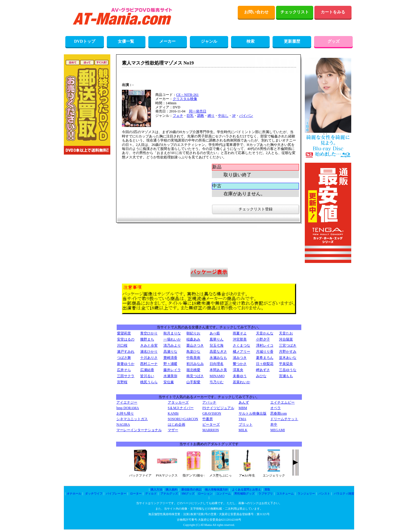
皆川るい (147, 376)
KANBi (173, 413)
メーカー (167, 41)
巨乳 (190, 116)
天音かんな (265, 333)
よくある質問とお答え (246, 489)
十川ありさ (149, 358)
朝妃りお (193, 333)
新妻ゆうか (126, 364)
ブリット (246, 424)
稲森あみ (193, 339)
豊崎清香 (170, 358)
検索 (251, 41)
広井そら (124, 370)
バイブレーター (116, 494)
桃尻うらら (149, 382)
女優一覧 (126, 41)
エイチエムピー (282, 402)
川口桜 (122, 345)
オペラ (275, 408)
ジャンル (209, 41)
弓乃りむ (217, 382)
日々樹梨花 (265, 364)
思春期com (279, 413)
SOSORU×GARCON (183, 419)
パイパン (246, 116)
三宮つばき (288, 345)
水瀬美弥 (170, 376)
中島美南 (193, 358)
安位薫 (169, 382)
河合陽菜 (286, 339)
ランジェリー (306, 494)
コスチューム (285, 494)
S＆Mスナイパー (181, 408)
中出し (223, 116)
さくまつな (242, 345)
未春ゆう (240, 376)
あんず (244, 402)
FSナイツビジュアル (218, 408)
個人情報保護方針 (217, 489)
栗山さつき (195, 345)
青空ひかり (149, 333)
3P (234, 116)
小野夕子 (263, 339)
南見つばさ (195, 376)
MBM (243, 408)
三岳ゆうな (288, 370)
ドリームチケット (284, 419)
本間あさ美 (218, 370)
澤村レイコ (265, 345)
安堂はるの (126, 339)
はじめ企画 (176, 424)
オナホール (74, 494)
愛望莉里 (124, 333)
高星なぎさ (218, 352)
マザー (173, 430)
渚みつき (240, 358)
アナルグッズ (169, 494)
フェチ (178, 116)
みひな (261, 376)
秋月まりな (172, 333)
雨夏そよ (240, 333)
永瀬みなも (218, 358)
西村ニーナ (149, 364)
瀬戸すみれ (126, 352)
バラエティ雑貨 (344, 494)
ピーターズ (211, 424)
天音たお (286, 333)
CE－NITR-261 (187, 95)
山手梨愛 (193, 382)
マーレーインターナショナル (139, 430)
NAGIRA (123, 424)
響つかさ (240, 364)
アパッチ (209, 402)
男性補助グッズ (244, 494)
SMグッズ (188, 494)
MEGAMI (278, 430)
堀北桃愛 (193, 370)
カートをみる (333, 12)
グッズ (334, 41)
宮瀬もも (286, 376)
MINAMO (217, 376)
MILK (243, 430)
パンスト (324, 494)
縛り (211, 116)
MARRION (211, 430)
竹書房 (208, 419)
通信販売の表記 (191, 489)
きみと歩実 (149, 345)
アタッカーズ (178, 402)
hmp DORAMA (128, 408)
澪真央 (238, 370)
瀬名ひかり (149, 352)
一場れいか (172, 339)
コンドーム (224, 494)
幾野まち (147, 339)
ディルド (151, 494)
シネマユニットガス (132, 419)
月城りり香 (265, 352)
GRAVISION (212, 413)
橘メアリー (242, 352)
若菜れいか (242, 382)
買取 (267, 489)
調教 (201, 116)
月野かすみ (288, 352)
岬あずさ (263, 370)
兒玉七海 (217, 345)
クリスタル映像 (185, 99)
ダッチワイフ (94, 494)
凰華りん (217, 339)
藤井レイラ (172, 370)
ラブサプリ (266, 494)
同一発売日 (198, 111)
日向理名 (217, 364)
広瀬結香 (147, 370)
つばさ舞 (124, 358)
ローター (136, 494)
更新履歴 (292, 41)
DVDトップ (84, 41)
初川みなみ (195, 364)
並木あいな (288, 358)
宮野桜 (122, 382)
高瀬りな (170, 352)
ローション (205, 494)
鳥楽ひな (193, 352)
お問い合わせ (256, 12)
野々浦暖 (170, 364)
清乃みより (172, 345)
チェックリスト (295, 12)
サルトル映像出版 (253, 413)
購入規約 (172, 489)
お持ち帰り (125, 413)
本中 (274, 424)
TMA (243, 419)
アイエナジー (127, 402)
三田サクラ (126, 376)
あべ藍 (215, 333)
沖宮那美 (240, 339)
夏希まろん (265, 358)
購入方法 (156, 489)
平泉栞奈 (286, 364)
